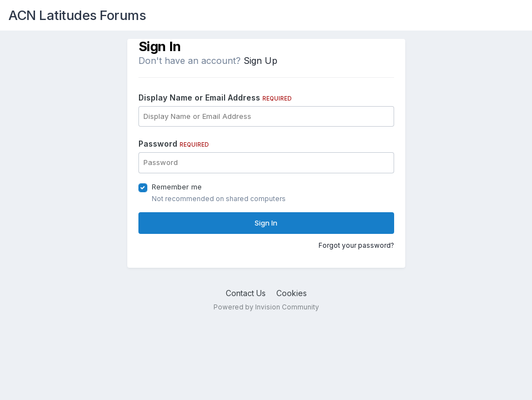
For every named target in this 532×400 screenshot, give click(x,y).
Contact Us (246, 293)
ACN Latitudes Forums (77, 15)
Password (174, 144)
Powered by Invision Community (266, 307)
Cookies (292, 293)
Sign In (266, 223)
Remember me (177, 187)
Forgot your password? (356, 245)
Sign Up (260, 61)
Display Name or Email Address (215, 97)
